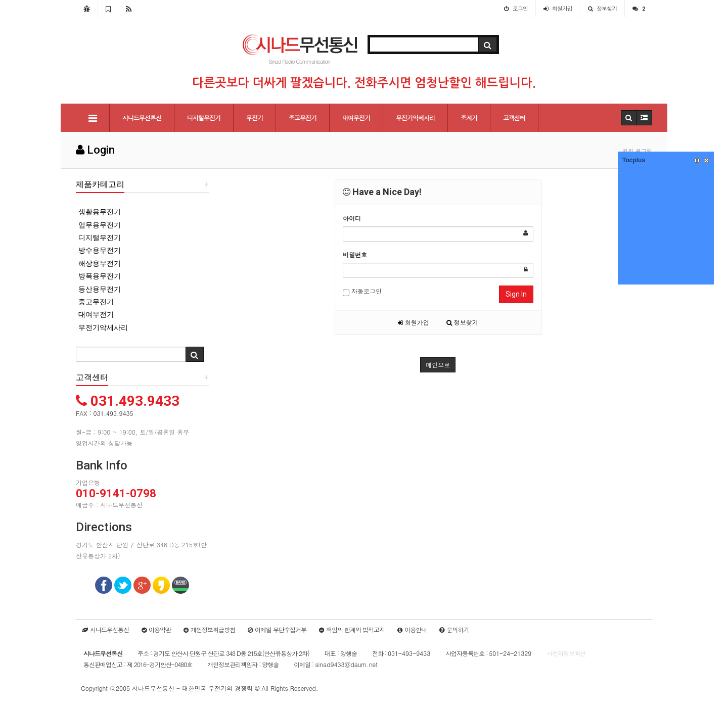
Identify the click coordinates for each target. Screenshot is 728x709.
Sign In (516, 294)
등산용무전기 (100, 289)
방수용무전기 (100, 250)
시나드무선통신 (142, 117)
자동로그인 (362, 291)
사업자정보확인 (566, 653)
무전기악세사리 (415, 117)
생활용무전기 (100, 212)
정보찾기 (462, 322)
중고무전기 (303, 117)
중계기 (469, 117)
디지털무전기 (204, 117)
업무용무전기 (100, 225)
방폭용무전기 (100, 276)
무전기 (255, 117)
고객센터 (514, 117)
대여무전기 (356, 117)
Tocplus (634, 160)
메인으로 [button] (438, 365)
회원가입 (414, 322)
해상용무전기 (100, 263)
